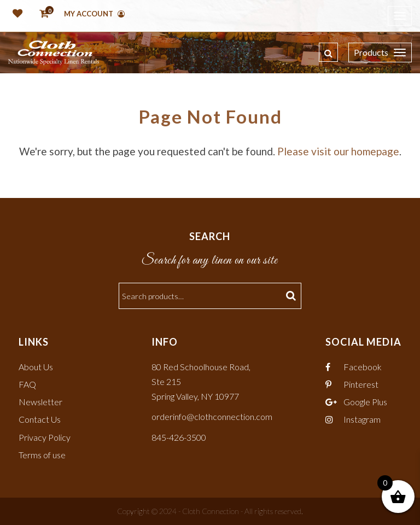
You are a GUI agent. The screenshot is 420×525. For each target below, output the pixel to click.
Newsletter (40, 402)
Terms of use (42, 455)
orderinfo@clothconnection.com (212, 416)
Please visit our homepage (338, 151)
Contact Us (40, 419)
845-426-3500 (179, 437)
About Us (36, 367)
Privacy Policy (45, 437)
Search (292, 296)
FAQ (27, 384)
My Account (94, 14)
